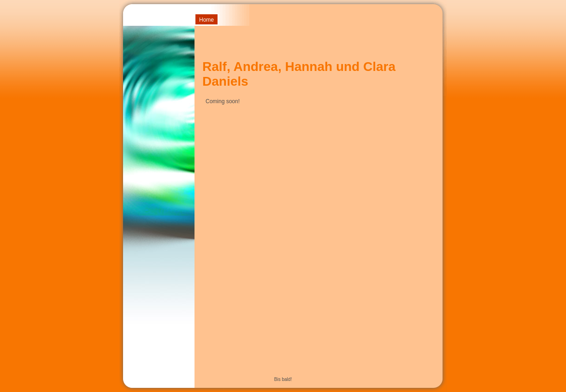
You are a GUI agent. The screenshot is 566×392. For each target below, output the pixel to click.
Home (206, 20)
